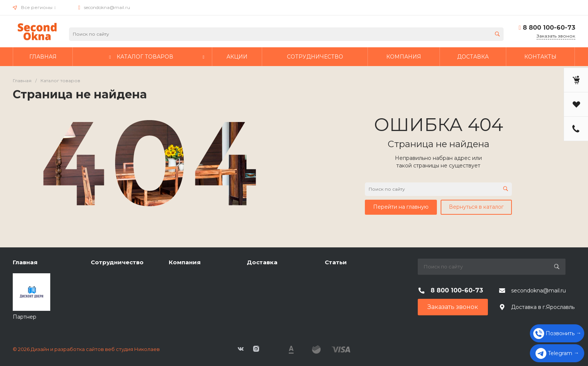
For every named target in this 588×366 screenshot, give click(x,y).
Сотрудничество (117, 262)
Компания (185, 262)
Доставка (262, 262)
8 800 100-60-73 (549, 28)
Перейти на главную (401, 207)
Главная (25, 262)
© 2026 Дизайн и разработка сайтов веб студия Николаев (86, 349)
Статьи (336, 262)
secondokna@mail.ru (107, 7)
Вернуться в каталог (476, 207)
